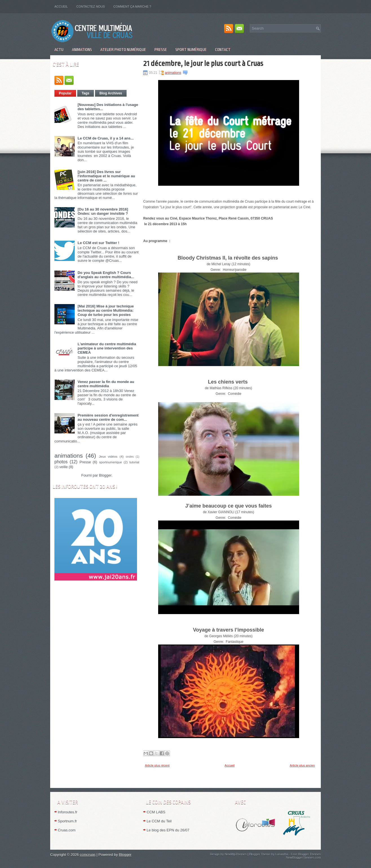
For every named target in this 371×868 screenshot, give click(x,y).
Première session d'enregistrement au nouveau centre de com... (108, 417)
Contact (223, 50)
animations (69, 456)
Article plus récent (157, 765)
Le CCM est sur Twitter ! (98, 243)
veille (64, 467)
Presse (161, 50)
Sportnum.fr (67, 821)
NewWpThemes (236, 854)
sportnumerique (110, 462)
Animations (82, 50)
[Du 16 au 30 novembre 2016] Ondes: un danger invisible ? (103, 211)
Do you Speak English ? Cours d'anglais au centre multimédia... (106, 275)
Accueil (61, 6)
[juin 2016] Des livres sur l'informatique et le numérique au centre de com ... (106, 176)
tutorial (134, 462)
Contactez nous (91, 6)
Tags (86, 93)
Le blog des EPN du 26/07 (168, 830)
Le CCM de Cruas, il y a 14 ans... (106, 138)
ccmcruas (88, 855)
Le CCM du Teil (159, 821)
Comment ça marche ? (132, 6)
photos (61, 462)
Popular (65, 93)
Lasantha (282, 854)
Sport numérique (191, 50)
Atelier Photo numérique (123, 50)
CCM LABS (156, 812)
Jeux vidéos (108, 456)
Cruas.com (67, 830)
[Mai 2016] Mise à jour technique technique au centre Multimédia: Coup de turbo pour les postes (106, 310)
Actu (59, 50)
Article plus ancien (302, 765)
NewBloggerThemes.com (304, 858)
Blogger (105, 475)
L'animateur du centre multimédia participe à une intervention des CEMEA (107, 348)
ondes (130, 457)
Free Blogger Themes (306, 854)
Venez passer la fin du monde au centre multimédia (106, 384)
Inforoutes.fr (68, 812)
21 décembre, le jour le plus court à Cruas (203, 63)
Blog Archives (111, 93)
